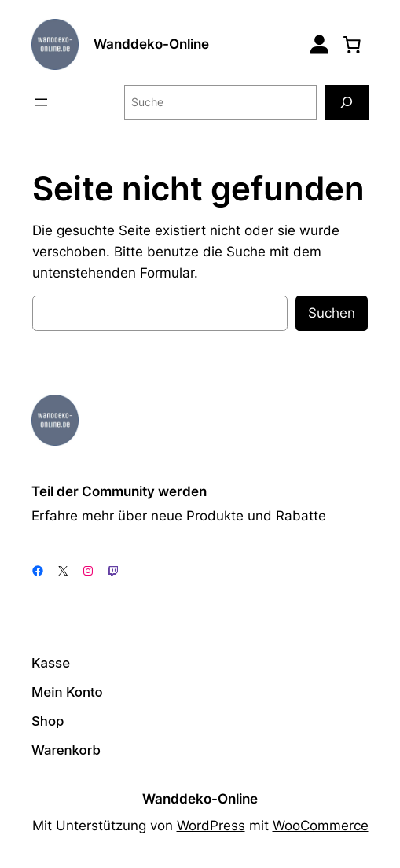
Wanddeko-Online (151, 44)
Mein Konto (67, 692)
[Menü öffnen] (41, 102)
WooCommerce (321, 826)
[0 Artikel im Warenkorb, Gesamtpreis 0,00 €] (352, 44)
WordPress (211, 826)
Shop (48, 721)
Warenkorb (66, 750)
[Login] (319, 44)
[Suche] (347, 102)
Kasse (51, 663)
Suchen (332, 313)
